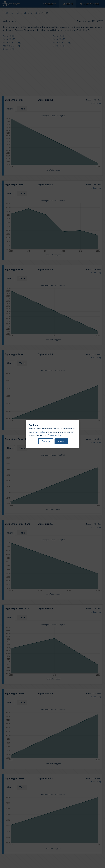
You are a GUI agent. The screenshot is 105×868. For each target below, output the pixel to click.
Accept (61, 441)
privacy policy (39, 432)
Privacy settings (55, 435)
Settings (46, 441)
